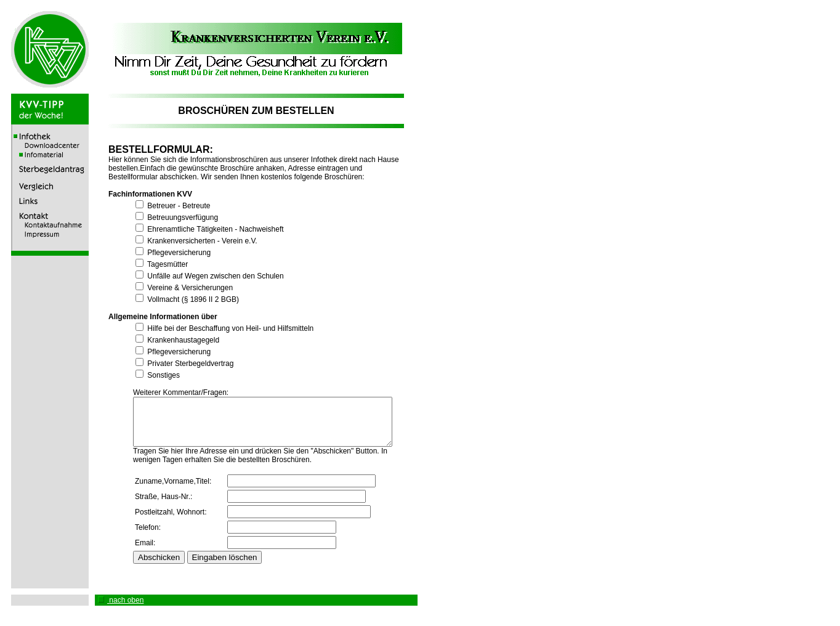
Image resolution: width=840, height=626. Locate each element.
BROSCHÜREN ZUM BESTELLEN (256, 111)
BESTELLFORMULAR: (151, 149)
